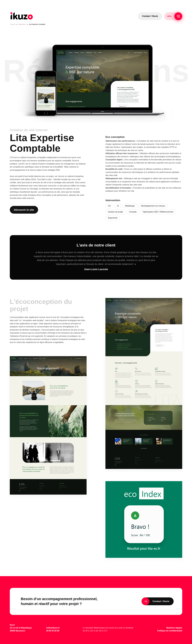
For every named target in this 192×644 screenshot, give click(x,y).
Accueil (13, 24)
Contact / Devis (150, 16)
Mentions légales (174, 628)
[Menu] (178, 16)
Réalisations (22, 24)
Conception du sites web (147, 141)
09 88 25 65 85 (53, 631)
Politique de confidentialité (170, 631)
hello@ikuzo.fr (53, 628)
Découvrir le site (24, 210)
